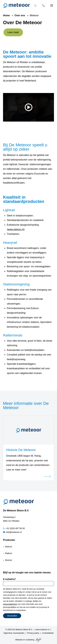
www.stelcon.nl (16, 229)
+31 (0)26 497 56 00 (14, 528)
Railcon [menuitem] (9, 553)
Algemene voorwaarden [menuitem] (14, 633)
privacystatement (10, 604)
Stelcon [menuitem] (9, 547)
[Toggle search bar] (35, 5)
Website (19, 640)
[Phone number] (44, 5)
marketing (30, 640)
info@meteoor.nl (12, 532)
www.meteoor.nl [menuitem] (42, 629)
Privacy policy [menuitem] (33, 633)
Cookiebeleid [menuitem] (48, 633)
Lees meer (13, 32)
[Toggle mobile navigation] (52, 5)
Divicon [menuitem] (9, 560)
